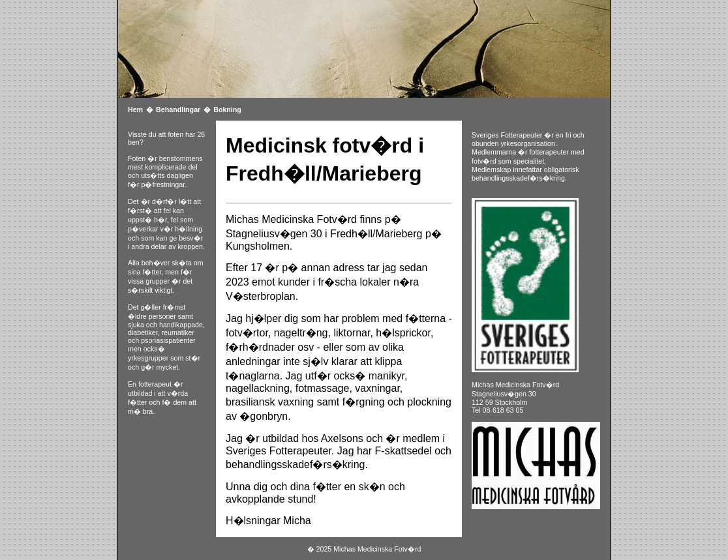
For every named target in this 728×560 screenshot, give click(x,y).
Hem (135, 110)
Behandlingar (178, 110)
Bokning (227, 110)
